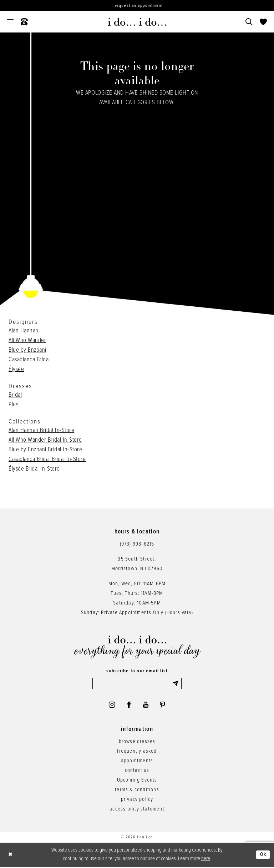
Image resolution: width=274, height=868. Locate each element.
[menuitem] (10, 22)
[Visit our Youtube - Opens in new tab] (146, 706)
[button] (10, 22)
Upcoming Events (137, 782)
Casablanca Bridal (29, 360)
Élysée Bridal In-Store (34, 469)
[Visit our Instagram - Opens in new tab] (111, 706)
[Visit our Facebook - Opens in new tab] (129, 706)
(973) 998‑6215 (137, 544)
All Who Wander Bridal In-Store (45, 440)
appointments (137, 762)
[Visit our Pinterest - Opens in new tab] (163, 706)
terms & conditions (137, 791)
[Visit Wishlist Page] (263, 22)
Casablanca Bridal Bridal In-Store (47, 460)
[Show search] (249, 22)
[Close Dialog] (11, 856)
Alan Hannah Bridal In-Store (41, 431)
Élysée (16, 370)
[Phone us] (24, 22)
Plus (13, 405)
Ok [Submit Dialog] (263, 856)
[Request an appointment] (137, 6)
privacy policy (137, 801)
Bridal (15, 395)
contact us (137, 772)
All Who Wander (27, 341)
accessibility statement (137, 811)
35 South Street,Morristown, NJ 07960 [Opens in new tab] (137, 564)
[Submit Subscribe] (177, 684)
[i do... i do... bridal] (137, 22)
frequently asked (137, 753)
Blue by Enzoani (27, 350)
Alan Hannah (24, 331)
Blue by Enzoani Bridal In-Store (45, 450)
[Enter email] (137, 684)
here (206, 860)
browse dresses (137, 743)
